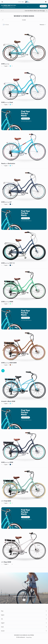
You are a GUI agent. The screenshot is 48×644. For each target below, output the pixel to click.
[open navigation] (2, 2)
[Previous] (1, 11)
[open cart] (46, 2)
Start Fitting (43, 6)
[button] (43, 25)
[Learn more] (24, 600)
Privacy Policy (29, 637)
